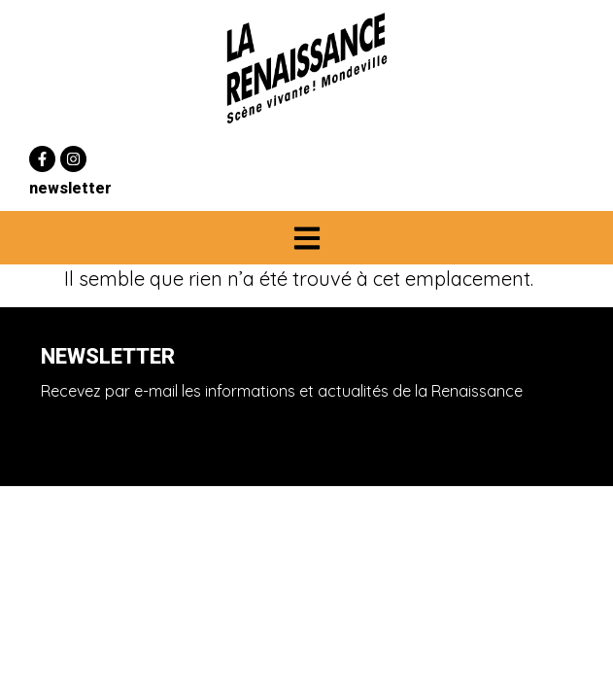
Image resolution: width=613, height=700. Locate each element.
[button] (306, 238)
